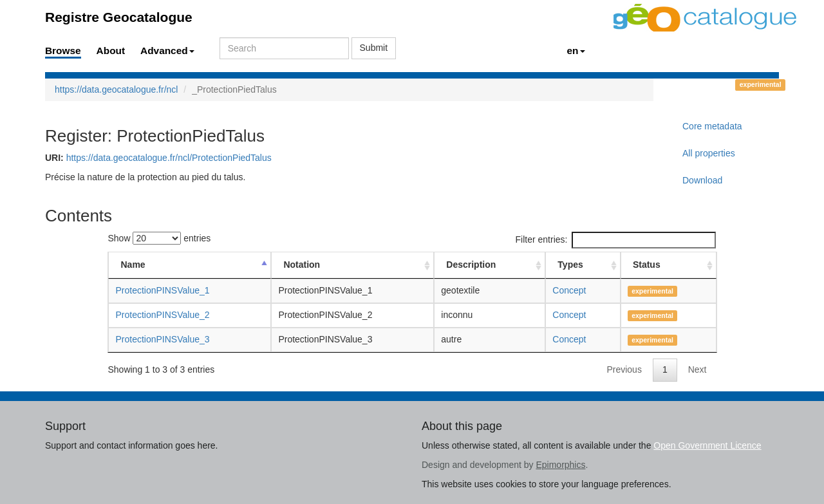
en (576, 51)
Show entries (159, 238)
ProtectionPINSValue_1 (162, 290)
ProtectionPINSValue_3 (162, 339)
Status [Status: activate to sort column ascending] (647, 265)
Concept (569, 290)
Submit (374, 48)
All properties (709, 153)
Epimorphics (560, 465)
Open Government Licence (707, 445)
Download (702, 180)
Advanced (167, 51)
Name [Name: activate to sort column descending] (133, 265)
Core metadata (712, 126)
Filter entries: (616, 240)
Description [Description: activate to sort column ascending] (471, 265)
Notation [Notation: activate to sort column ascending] (302, 265)
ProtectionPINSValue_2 (162, 315)
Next (698, 369)
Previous (624, 369)
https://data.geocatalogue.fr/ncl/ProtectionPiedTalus (169, 158)
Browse (63, 51)
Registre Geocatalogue (119, 17)
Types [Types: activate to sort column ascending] (570, 265)
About (111, 51)
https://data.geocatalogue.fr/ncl (116, 89)
